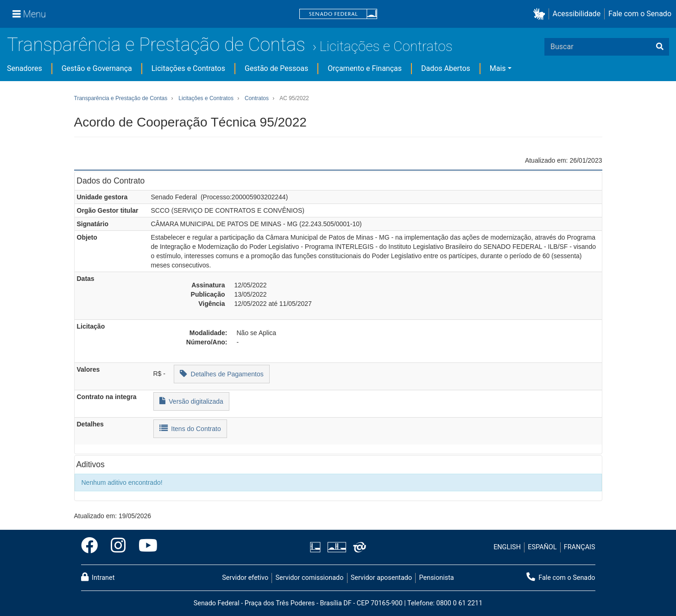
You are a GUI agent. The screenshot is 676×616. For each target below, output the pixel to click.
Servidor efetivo (245, 578)
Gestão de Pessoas (276, 68)
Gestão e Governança (97, 68)
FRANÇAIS (580, 547)
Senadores (25, 68)
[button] (541, 14)
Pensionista (437, 578)
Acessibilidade (577, 14)
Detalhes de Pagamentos (222, 373)
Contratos (257, 98)
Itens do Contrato (190, 428)
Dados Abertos (446, 68)
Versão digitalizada (191, 401)
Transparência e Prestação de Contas (156, 45)
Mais (498, 68)
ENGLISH (507, 547)
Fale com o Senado (640, 14)
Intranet (98, 577)
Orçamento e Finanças (365, 68)
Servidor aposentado (381, 578)
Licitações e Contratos (386, 46)
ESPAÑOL (542, 547)
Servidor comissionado (309, 578)
